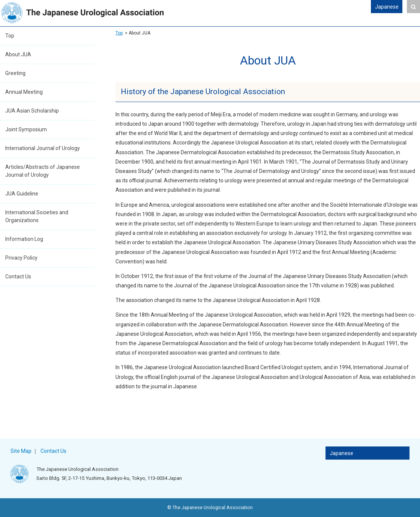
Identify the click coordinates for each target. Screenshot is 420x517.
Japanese (387, 7)
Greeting (15, 73)
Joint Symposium (26, 129)
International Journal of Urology (43, 148)
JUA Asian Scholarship (32, 111)
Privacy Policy (21, 258)
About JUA (18, 54)
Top (10, 36)
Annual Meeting (24, 92)
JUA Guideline (22, 194)
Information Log (24, 239)
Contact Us (18, 277)
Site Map (21, 451)
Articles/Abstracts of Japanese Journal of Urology (43, 171)
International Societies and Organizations (37, 216)
